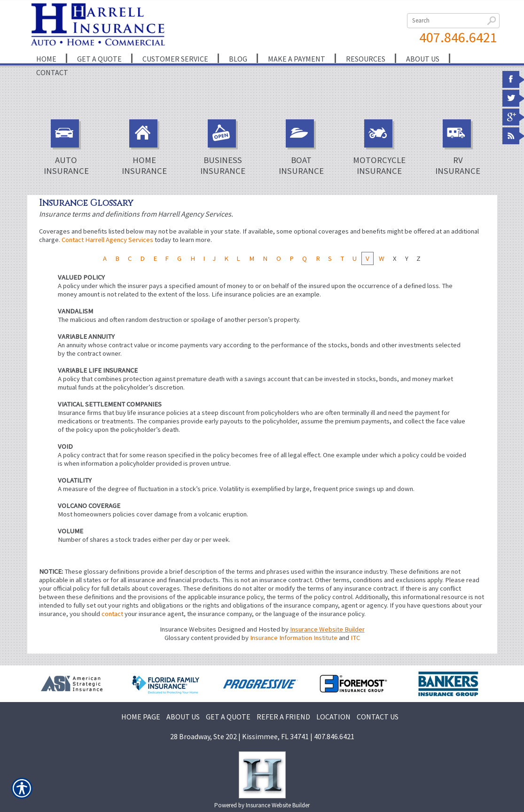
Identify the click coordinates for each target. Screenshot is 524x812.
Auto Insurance (66, 148)
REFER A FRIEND (283, 717)
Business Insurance (223, 148)
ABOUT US (183, 717)
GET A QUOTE (228, 717)
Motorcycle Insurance (379, 148)
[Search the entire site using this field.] (453, 21)
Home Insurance (144, 148)
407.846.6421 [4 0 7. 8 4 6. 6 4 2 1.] (458, 37)
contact (112, 614)
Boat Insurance (301, 148)
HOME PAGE (141, 717)
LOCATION (333, 717)
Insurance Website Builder (327, 629)
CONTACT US (378, 717)
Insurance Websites (188, 629)
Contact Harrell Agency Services (107, 240)
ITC (355, 638)
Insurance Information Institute (294, 638)
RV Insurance (458, 148)
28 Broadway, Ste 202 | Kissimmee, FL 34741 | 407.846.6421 (262, 736)
